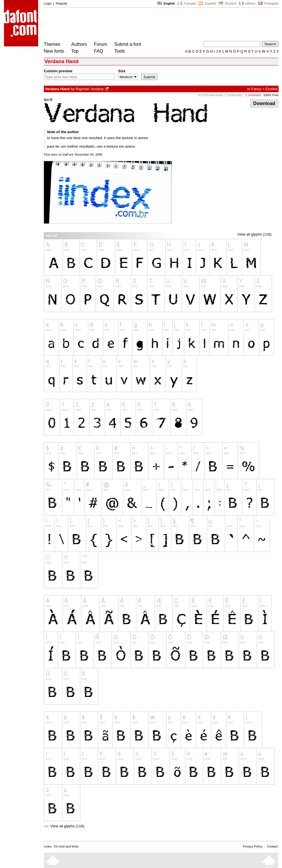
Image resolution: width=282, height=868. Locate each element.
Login (48, 3)
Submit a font (128, 44)
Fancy (256, 89)
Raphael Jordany (90, 89)
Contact (272, 846)
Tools (120, 51)
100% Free (271, 95)
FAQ (98, 51)
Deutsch (228, 3)
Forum (100, 44)
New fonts (54, 51)
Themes (52, 44)
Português (268, 3)
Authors (79, 44)
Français (187, 3)
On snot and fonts (66, 846)
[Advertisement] (147, 25)
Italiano (247, 3)
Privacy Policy (253, 846)
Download (264, 103)
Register (62, 3)
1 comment (253, 95)
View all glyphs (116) (254, 234)
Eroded (271, 89)
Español (207, 3)
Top (75, 51)
